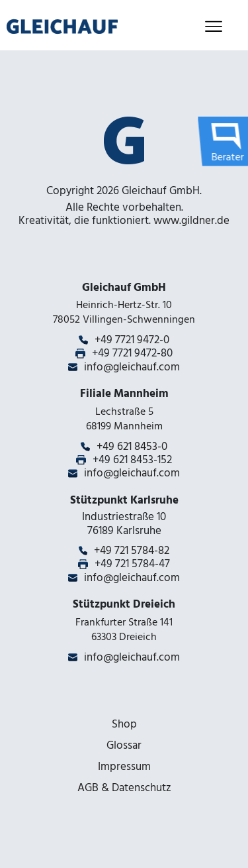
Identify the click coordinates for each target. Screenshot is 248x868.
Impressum (124, 767)
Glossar (124, 745)
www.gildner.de (191, 221)
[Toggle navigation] (213, 27)
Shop (124, 724)
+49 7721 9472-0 (132, 340)
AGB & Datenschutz (124, 788)
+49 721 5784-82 (132, 551)
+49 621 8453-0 (132, 447)
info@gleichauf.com (132, 367)
